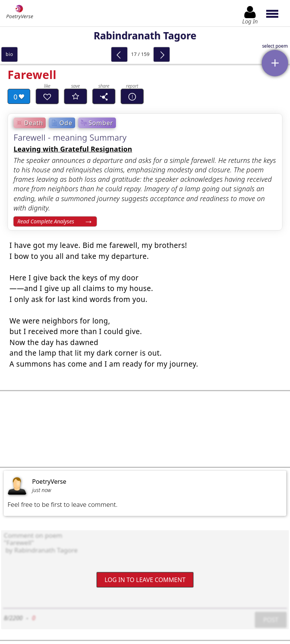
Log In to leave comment (145, 579)
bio (9, 54)
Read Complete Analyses (46, 221)
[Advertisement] (145, 429)
